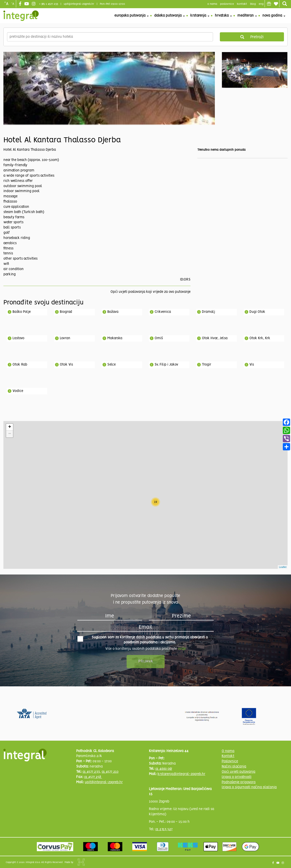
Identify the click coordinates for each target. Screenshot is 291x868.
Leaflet (283, 567)
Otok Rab (20, 365)
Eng (261, 4)
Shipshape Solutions (81, 862)
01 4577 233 (91, 772)
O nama (228, 751)
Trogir (207, 365)
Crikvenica (163, 312)
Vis (252, 365)
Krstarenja (200, 16)
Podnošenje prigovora (239, 782)
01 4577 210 (110, 772)
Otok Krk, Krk (260, 338)
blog (253, 4)
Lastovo (18, 338)
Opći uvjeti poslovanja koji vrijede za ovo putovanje (151, 292)
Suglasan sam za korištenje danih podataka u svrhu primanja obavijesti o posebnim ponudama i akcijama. (143, 640)
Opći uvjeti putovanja (238, 772)
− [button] (10, 434)
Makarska (115, 338)
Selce (112, 365)
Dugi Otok (257, 312)
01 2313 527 (164, 829)
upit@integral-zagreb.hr (79, 4)
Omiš (159, 338)
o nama (212, 4)
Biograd (66, 312)
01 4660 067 (164, 769)
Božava (113, 312)
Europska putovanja (132, 16)
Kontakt (242, 4)
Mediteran (247, 16)
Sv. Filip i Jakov (166, 365)
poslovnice (227, 4)
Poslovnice (230, 761)
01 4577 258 (93, 777)
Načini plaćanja (234, 767)
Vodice (18, 391)
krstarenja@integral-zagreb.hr (181, 774)
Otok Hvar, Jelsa (215, 338)
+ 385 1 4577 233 (49, 4)
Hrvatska (223, 16)
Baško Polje (22, 312)
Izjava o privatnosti (237, 777)
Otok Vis (66, 365)
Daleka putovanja (169, 16)
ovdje (182, 649)
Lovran (65, 338)
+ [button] (10, 427)
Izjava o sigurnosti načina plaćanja (249, 787)
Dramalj (208, 312)
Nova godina (274, 16)
